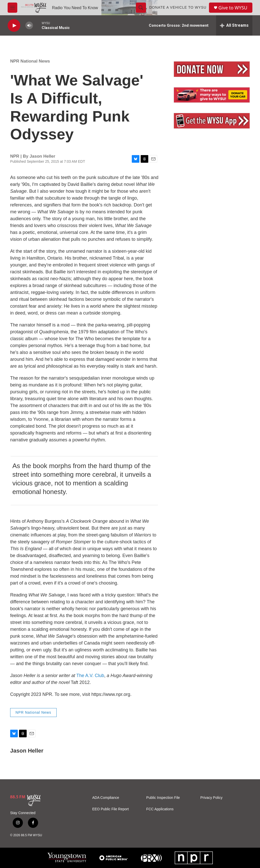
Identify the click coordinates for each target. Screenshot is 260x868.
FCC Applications (160, 809)
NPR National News (30, 61)
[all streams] (234, 25)
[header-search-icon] (141, 8)
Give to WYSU (233, 8)
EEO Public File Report (110, 809)
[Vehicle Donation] (212, 95)
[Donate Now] (212, 69)
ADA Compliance (106, 798)
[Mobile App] (212, 121)
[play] (14, 26)
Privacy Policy (211, 798)
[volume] (29, 26)
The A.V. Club (90, 676)
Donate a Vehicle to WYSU (178, 7)
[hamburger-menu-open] (12, 8)
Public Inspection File (163, 798)
